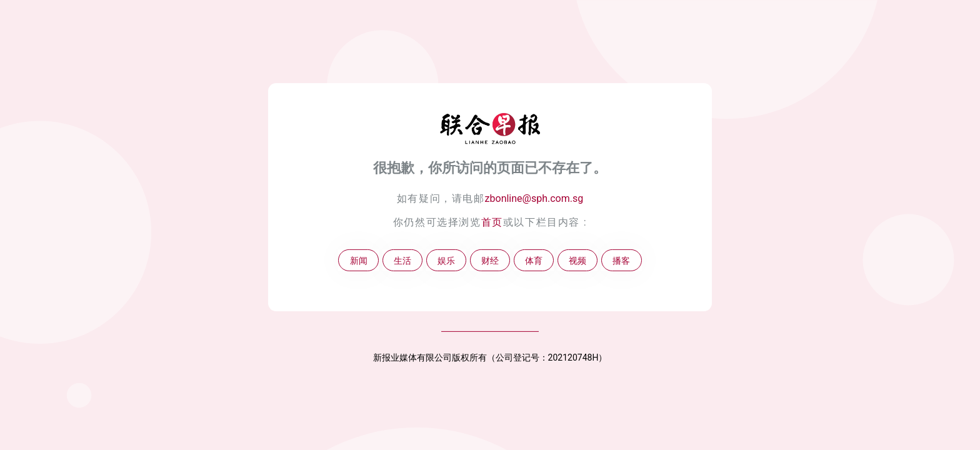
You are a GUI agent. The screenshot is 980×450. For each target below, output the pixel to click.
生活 (402, 260)
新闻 (359, 260)
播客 (621, 260)
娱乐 (446, 260)
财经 (490, 260)
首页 (492, 222)
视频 (577, 260)
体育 (534, 260)
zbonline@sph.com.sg (534, 198)
